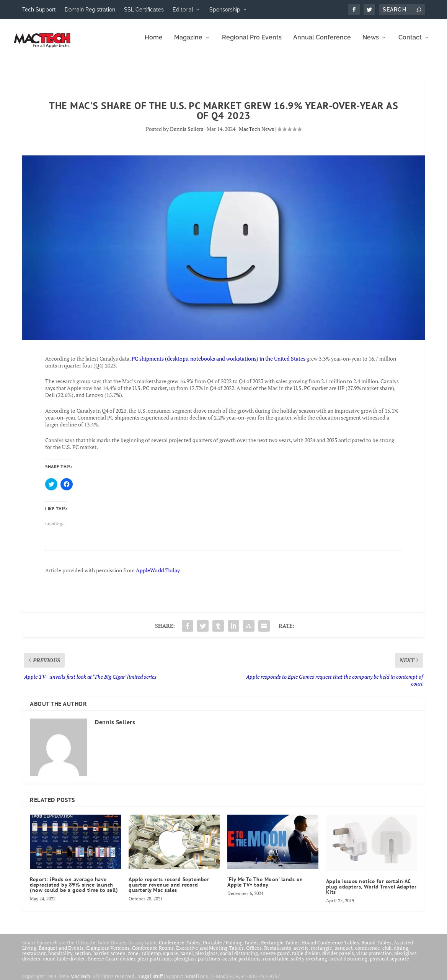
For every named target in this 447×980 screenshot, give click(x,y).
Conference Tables (180, 948)
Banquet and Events (61, 953)
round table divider (64, 964)
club (387, 953)
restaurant (34, 959)
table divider (306, 959)
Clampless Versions (108, 953)
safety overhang (309, 964)
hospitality (60, 959)
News (371, 43)
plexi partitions (155, 964)
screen (118, 959)
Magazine (188, 43)
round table (276, 964)
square (170, 959)
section (83, 959)
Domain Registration (90, 10)
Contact (410, 43)
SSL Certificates (144, 10)
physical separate (389, 964)
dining (401, 953)
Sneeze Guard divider (112, 964)
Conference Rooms (153, 953)
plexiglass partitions (197, 964)
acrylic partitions (241, 964)
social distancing (239, 959)
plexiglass (206, 959)
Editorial (183, 10)
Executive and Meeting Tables (210, 953)
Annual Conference (322, 43)
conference (368, 953)
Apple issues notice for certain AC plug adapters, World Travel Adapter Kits (371, 892)
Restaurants (278, 953)
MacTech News (256, 134)
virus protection (374, 959)
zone (133, 959)
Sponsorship (225, 10)
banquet (344, 953)
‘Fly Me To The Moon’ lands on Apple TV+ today (265, 887)
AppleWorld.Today (158, 576)
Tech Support (39, 10)
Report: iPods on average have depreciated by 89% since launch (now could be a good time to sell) (74, 890)
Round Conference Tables (330, 948)
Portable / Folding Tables (231, 948)
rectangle (321, 953)
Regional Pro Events (252, 43)
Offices (254, 953)
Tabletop (151, 959)
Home (154, 43)
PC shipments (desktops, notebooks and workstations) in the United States (219, 364)
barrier (101, 959)
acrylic (301, 953)
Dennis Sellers (187, 134)
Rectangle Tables (280, 948)
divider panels (338, 959)
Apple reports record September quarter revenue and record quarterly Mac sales (169, 890)
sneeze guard (275, 959)
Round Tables (376, 948)
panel (187, 959)
